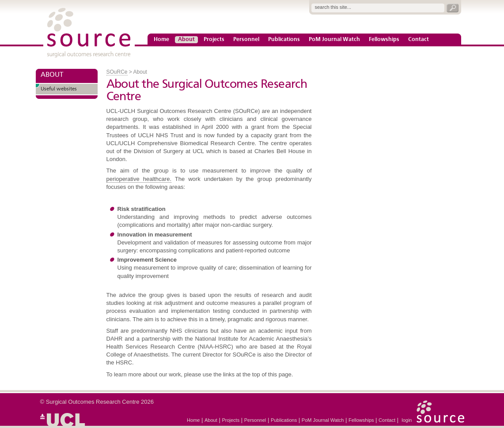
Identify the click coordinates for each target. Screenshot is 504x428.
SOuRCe (117, 72)
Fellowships (384, 40)
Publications (284, 40)
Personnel (246, 40)
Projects (214, 40)
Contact (419, 40)
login (407, 420)
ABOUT (52, 75)
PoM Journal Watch (334, 40)
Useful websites (59, 89)
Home (161, 40)
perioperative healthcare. (139, 179)
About (186, 40)
